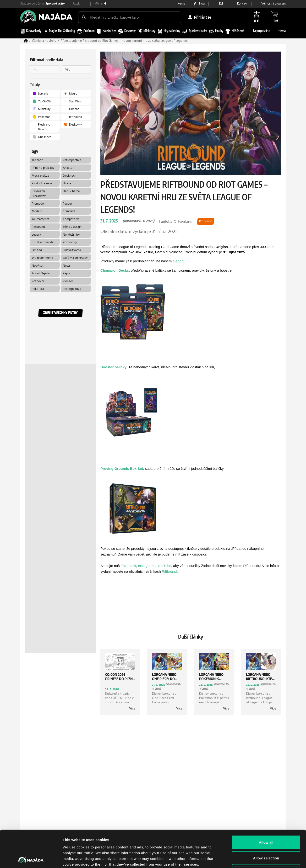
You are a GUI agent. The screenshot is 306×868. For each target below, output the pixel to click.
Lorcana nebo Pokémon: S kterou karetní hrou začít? (213, 677)
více (132, 709)
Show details (251, 859)
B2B (221, 4)
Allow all (266, 805)
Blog (202, 4)
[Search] (84, 17)
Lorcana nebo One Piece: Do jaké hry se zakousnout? (164, 677)
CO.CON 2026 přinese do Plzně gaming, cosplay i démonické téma (120, 677)
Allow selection (266, 821)
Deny (266, 837)
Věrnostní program (273, 4)
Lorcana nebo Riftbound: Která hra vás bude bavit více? (261, 677)
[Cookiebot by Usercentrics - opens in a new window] (31, 859)
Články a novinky (44, 41)
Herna (181, 4)
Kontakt (242, 4)
